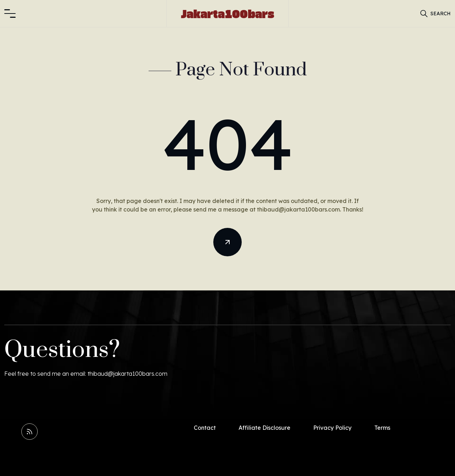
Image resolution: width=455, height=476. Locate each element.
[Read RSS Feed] (30, 432)
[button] (10, 14)
